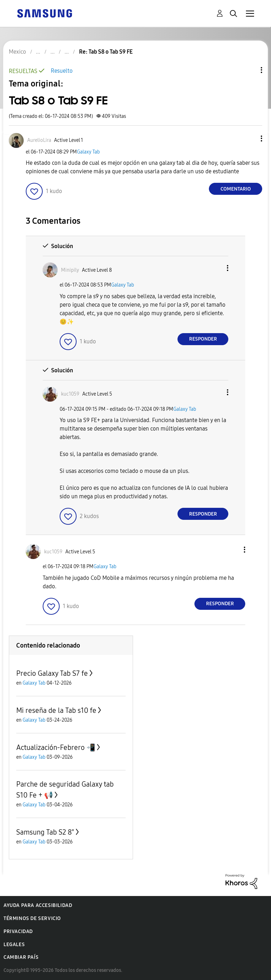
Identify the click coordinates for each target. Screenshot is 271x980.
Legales (14, 945)
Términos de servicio (32, 918)
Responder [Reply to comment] (203, 339)
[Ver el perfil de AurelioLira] (39, 140)
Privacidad (18, 931)
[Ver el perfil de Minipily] (70, 270)
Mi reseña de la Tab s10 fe (56, 710)
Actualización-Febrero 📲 (56, 747)
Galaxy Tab (88, 152)
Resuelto (62, 71)
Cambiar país (21, 957)
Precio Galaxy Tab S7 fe (52, 673)
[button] (250, 139)
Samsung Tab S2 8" (45, 832)
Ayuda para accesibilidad (38, 905)
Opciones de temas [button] (249, 70)
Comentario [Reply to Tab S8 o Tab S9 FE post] (236, 189)
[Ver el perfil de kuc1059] (70, 394)
